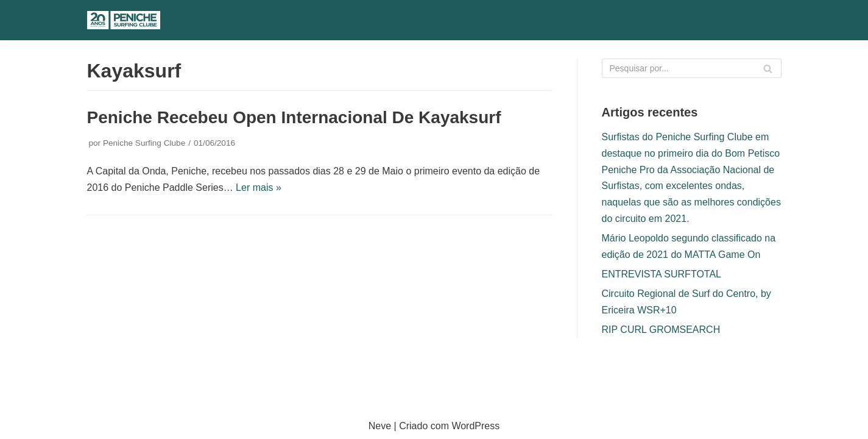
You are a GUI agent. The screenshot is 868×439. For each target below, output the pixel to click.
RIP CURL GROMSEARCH (661, 330)
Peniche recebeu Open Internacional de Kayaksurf (294, 117)
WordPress (475, 426)
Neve (380, 426)
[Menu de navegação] (767, 20)
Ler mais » (259, 187)
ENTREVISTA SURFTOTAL (662, 274)
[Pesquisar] (742, 20)
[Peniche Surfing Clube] (124, 20)
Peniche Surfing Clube (144, 143)
